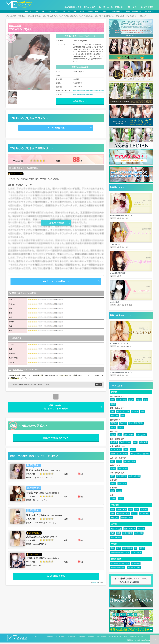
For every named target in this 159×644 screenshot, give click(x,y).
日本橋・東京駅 (116, 451)
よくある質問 (60, 638)
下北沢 (121, 429)
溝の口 (134, 515)
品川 (120, 436)
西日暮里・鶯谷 (130, 463)
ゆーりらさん (18, 370)
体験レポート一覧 (123, 7)
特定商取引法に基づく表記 (118, 638)
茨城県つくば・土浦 (118, 569)
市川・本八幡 (137, 554)
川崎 (130, 511)
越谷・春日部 (127, 535)
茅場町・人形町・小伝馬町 (140, 455)
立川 (112, 492)
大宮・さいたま (116, 530)
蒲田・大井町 (129, 436)
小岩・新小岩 (123, 470)
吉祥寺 (113, 485)
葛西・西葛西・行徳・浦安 (120, 554)
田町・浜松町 (141, 436)
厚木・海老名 (144, 515)
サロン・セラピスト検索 (143, 7)
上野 (112, 463)
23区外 (121, 500)
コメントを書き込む (56, 128)
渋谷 (112, 401)
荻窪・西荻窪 (121, 478)
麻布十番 (114, 444)
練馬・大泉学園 (134, 478)
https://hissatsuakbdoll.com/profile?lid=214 (88, 91)
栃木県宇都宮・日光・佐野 (120, 565)
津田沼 (142, 550)
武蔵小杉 (144, 511)
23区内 (113, 500)
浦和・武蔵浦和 (130, 530)
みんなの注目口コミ (73, 7)
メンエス (135, 642)
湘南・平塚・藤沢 (123, 515)
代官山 (139, 401)
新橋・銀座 (143, 444)
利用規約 (82, 638)
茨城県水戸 (136, 565)
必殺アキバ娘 (15, 26)
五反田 (113, 436)
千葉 (112, 550)
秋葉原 (133, 451)
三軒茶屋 (114, 425)
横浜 (112, 511)
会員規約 (91, 638)
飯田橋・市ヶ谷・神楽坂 (119, 455)
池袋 (143, 413)
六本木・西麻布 (125, 444)
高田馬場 (135, 413)
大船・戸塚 (115, 519)
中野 (112, 478)
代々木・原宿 (121, 401)
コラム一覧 (108, 7)
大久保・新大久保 (123, 413)
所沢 (118, 535)
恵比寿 (131, 401)
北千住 (119, 463)
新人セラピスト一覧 (92, 7)
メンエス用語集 (47, 638)
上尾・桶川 (139, 535)
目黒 (146, 401)
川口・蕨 (141, 530)
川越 (112, 535)
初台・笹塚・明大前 (136, 425)
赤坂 (135, 444)
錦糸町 (113, 470)
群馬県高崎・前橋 (134, 569)
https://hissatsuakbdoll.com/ (83, 94)
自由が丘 (123, 425)
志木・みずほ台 (116, 539)
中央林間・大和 (127, 519)
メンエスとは (35, 638)
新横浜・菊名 (121, 511)
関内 (136, 511)
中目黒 (113, 406)
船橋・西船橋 (127, 550)
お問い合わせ (101, 638)
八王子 (119, 492)
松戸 (118, 550)
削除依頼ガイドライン (138, 638)
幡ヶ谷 (113, 429)
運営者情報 (72, 638)
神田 (126, 451)
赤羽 (123, 417)
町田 (112, 515)
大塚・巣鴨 (115, 417)
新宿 (112, 413)
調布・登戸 (122, 485)
